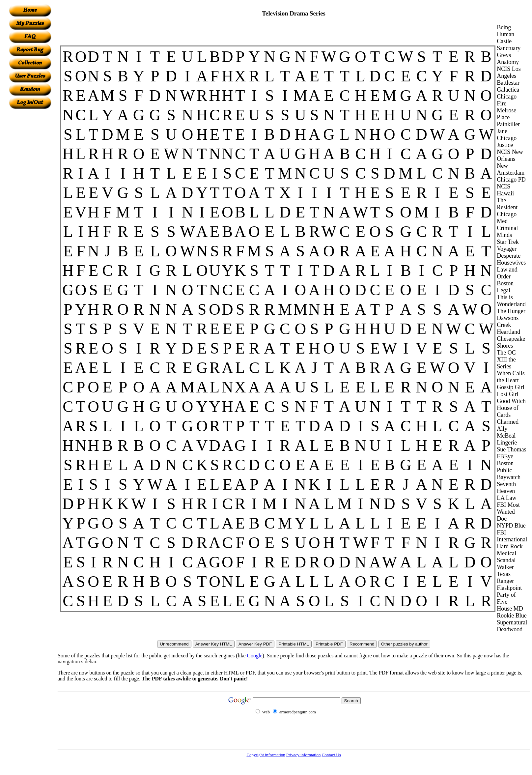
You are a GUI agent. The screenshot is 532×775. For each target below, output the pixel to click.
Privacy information (303, 755)
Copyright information (266, 755)
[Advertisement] (30, 208)
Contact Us (331, 755)
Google (255, 656)
